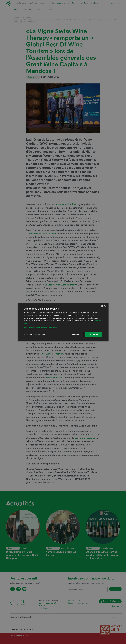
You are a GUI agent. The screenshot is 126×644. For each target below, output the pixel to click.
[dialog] (63, 322)
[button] (63, 328)
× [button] (105, 306)
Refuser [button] (76, 334)
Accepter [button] (94, 334)
